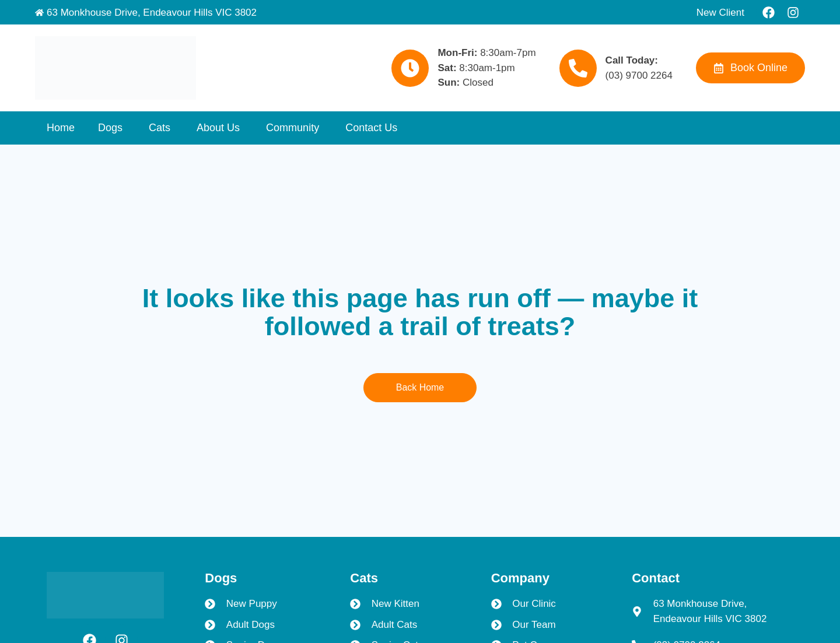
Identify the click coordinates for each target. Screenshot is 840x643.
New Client (720, 13)
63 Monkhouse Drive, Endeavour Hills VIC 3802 (152, 13)
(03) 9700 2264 (639, 75)
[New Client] (689, 13)
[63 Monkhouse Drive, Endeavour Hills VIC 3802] (39, 13)
